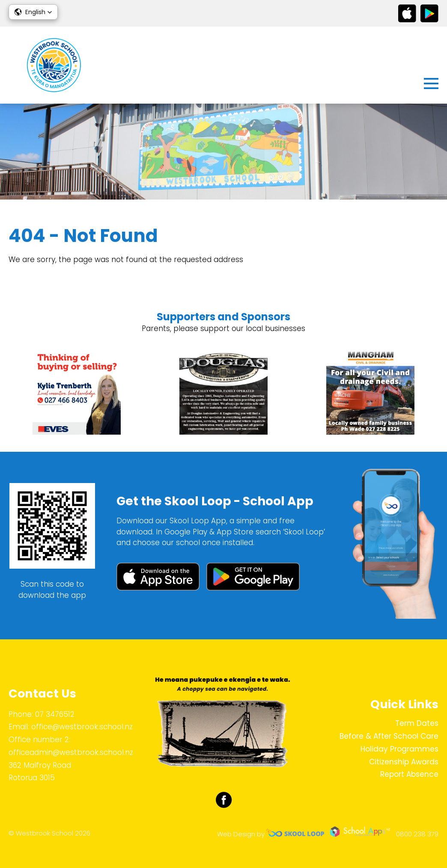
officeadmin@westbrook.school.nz (71, 752)
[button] (33, 12)
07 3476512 (55, 714)
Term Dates (417, 723)
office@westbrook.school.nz (82, 727)
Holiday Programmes (399, 749)
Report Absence (409, 774)
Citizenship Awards (404, 762)
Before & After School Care (389, 736)
